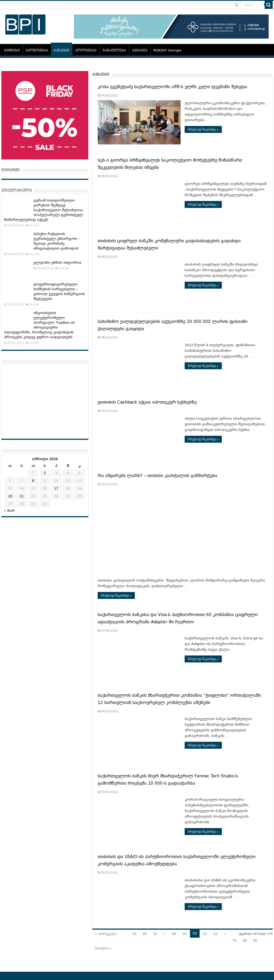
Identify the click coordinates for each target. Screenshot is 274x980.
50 (155, 934)
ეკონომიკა (37, 50)
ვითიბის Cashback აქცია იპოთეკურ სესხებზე (147, 402)
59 (184, 934)
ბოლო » (103, 948)
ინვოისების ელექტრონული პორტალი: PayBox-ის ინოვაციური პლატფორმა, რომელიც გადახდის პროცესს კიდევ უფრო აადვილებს (39, 325)
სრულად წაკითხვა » (203, 129)
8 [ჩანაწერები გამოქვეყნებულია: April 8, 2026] (33, 481)
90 (255, 940)
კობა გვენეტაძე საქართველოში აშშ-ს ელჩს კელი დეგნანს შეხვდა (172, 87)
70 (234, 940)
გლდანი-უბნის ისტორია (58, 262)
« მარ (9, 511)
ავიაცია (140, 50)
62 (216, 934)
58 (174, 934)
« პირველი (106, 934)
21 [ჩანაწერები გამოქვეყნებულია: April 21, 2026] (22, 496)
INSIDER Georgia (167, 50)
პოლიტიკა (86, 50)
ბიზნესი (12, 50)
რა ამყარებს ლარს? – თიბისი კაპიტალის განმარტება (157, 476)
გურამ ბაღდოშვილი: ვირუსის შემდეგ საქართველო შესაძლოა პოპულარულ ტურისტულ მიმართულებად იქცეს (43, 210)
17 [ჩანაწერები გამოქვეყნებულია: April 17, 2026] (56, 488)
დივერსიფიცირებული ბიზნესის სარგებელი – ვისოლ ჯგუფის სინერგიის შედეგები (59, 291)
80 (245, 940)
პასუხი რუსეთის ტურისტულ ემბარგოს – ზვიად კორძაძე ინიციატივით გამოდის (57, 241)
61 (205, 934)
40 (145, 934)
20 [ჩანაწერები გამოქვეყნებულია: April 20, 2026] (10, 496)
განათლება (114, 50)
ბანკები (61, 50)
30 (134, 934)
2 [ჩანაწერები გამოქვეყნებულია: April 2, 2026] (45, 473)
